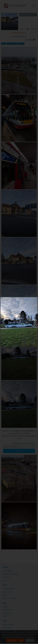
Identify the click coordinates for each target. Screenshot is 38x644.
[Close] (37, 298)
